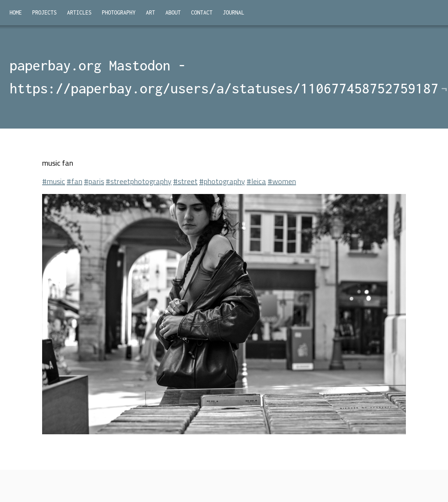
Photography (119, 12)
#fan (74, 181)
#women (282, 181)
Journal (234, 12)
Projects (44, 12)
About (173, 12)
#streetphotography (139, 181)
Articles (79, 12)
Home (16, 12)
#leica (256, 181)
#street (185, 181)
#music (54, 181)
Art (150, 12)
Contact (202, 12)
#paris (94, 181)
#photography (222, 181)
